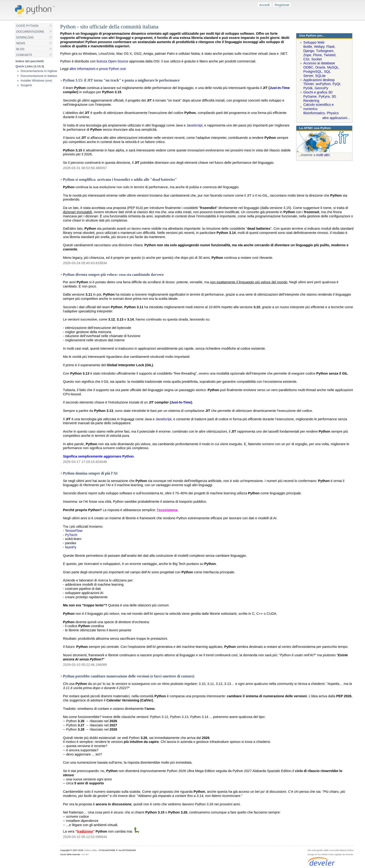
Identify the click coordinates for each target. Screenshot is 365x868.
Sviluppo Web (314, 42)
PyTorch (71, 535)
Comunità (24, 55)
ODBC (308, 67)
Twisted (330, 55)
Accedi (265, 5)
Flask (330, 47)
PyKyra (324, 96)
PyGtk (308, 88)
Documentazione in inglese (39, 71)
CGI (306, 59)
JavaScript (194, 125)
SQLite (320, 76)
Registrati (282, 5)
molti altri (323, 155)
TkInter (309, 84)
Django (309, 51)
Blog (20, 49)
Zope (307, 55)
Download (25, 37)
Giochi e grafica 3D (318, 92)
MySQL (333, 67)
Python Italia (91, 850)
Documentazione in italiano (39, 76)
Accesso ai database (319, 63)
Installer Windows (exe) (36, 80)
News (21, 43)
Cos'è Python (27, 26)
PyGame (310, 96)
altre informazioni (82, 69)
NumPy (71, 547)
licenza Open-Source (113, 61)
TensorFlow (74, 531)
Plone (318, 55)
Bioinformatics (314, 113)
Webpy (319, 47)
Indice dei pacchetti (30, 61)
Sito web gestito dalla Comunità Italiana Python (331, 850)
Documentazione (30, 32)
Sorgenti (26, 85)
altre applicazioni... (336, 118)
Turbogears (325, 51)
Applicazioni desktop (319, 80)
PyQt (336, 84)
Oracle (320, 67)
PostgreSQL (313, 72)
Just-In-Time (280, 88)
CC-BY (85, 854)
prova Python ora (112, 69)
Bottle (308, 47)
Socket (316, 59)
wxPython (323, 84)
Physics (333, 113)
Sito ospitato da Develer (341, 854)
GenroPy (321, 88)
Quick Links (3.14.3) (30, 66)
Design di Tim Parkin (318, 854)
